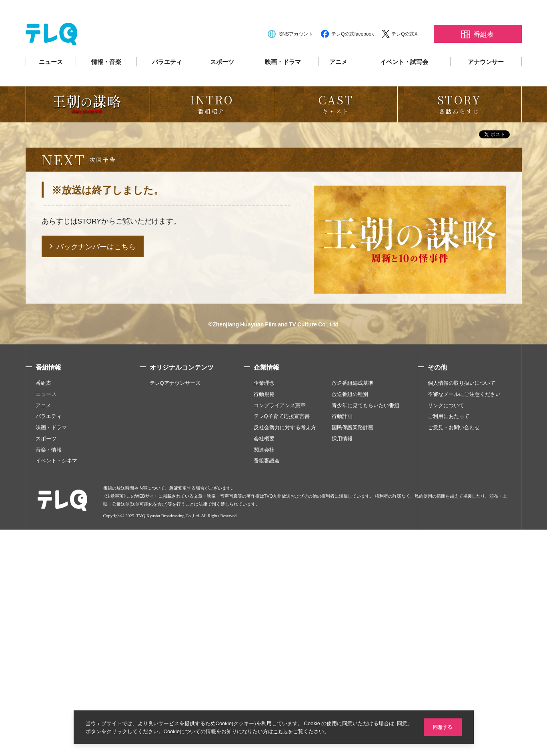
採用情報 (342, 664)
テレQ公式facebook (353, 57)
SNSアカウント (296, 57)
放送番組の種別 (350, 620)
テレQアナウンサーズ (175, 609)
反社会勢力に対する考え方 (285, 653)
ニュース (51, 85)
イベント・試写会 (404, 85)
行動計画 (342, 642)
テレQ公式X (404, 57)
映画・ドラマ (283, 85)
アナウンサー (486, 85)
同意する (442, 727)
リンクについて (446, 631)
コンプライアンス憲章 (280, 631)
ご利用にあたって (449, 642)
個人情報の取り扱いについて (462, 609)
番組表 (43, 609)
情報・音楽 (106, 85)
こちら (289, 731)
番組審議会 (267, 687)
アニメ (338, 85)
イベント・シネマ (56, 687)
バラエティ (167, 85)
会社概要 (264, 664)
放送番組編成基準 (353, 609)
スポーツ (222, 85)
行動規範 (264, 620)
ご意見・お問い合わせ (454, 653)
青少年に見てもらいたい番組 (366, 631)
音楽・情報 (49, 676)
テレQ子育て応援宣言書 (282, 642)
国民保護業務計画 (353, 653)
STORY (90, 447)
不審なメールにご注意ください (464, 620)
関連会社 (264, 676)
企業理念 (264, 609)
